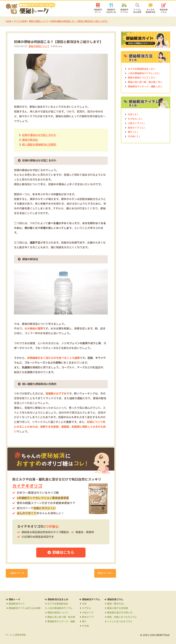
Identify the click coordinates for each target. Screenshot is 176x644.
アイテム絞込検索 (137, 11)
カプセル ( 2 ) (135, 119)
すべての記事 (20, 21)
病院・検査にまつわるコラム (122, 617)
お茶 (84, 604)
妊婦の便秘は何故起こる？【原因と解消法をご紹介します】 (80, 21)
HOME (9, 21)
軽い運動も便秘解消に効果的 (39, 145)
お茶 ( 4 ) (133, 114)
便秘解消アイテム (124, 11)
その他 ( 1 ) (134, 137)
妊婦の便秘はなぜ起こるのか (39, 135)
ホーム (9, 635)
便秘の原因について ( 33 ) (142, 78)
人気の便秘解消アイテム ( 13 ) (144, 73)
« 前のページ (17, 573)
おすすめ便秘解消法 (58, 604)
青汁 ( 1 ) (133, 132)
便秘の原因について (39, 21)
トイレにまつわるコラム (120, 622)
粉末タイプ (88, 617)
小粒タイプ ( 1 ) (136, 123)
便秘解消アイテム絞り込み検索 (25, 608)
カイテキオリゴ (28, 486)
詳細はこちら (63, 553)
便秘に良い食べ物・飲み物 (61, 617)
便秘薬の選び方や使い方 (120, 613)
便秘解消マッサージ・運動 (61, 622)
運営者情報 (20, 635)
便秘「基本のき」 (116, 604)
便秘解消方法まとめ (111, 11)
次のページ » (105, 573)
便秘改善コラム (164, 11)
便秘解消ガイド (98, 11)
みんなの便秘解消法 (151, 11)
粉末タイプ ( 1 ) (136, 128)
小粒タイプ (88, 613)
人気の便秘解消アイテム (60, 608)
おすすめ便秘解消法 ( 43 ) (142, 69)
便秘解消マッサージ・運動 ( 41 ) (145, 87)
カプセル (86, 608)
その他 (85, 626)
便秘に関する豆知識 (117, 608)
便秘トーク (14, 599)
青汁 (84, 622)
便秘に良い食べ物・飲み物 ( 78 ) (145, 82)
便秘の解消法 (30, 140)
